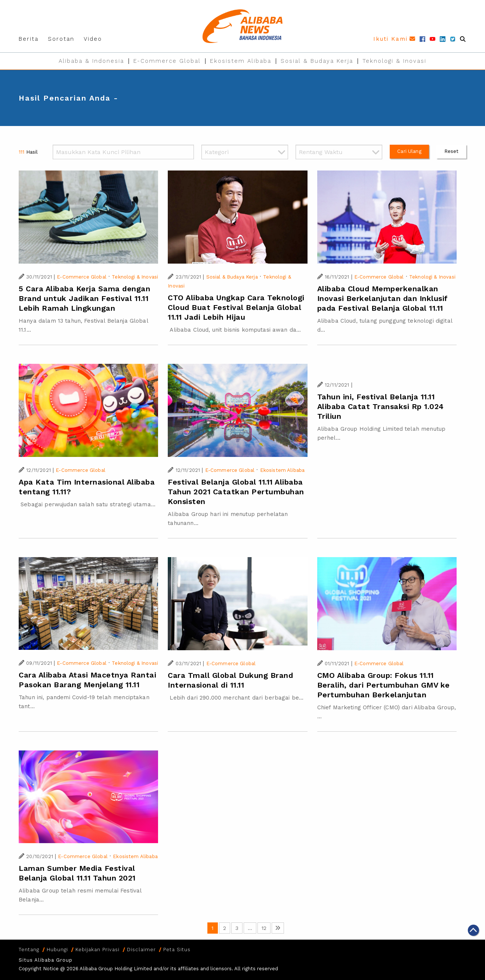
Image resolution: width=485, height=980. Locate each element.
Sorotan (61, 39)
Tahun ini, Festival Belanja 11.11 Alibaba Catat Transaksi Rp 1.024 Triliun (381, 406)
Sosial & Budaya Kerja (317, 61)
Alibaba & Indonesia (91, 61)
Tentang (29, 950)
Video (93, 39)
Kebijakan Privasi (98, 950)
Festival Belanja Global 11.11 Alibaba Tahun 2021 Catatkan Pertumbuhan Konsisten (236, 492)
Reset (452, 151)
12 (264, 928)
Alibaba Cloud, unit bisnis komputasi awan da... (234, 330)
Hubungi (57, 950)
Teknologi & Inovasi (394, 61)
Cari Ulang (409, 151)
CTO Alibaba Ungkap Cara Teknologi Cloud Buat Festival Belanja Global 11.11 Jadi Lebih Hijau (236, 307)
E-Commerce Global (167, 61)
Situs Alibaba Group (46, 960)
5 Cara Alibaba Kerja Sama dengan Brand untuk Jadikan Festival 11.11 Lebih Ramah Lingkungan (84, 298)
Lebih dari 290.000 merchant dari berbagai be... (236, 698)
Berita (29, 39)
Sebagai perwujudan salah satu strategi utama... (87, 504)
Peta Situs (177, 950)
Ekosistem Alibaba (241, 61)
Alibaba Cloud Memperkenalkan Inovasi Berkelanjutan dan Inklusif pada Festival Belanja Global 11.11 (383, 298)
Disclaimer (141, 950)
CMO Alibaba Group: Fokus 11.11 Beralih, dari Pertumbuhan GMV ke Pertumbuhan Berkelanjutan (384, 685)
